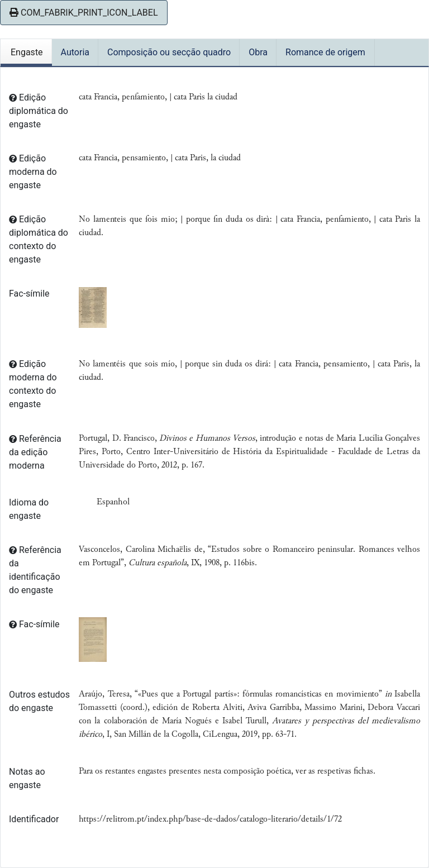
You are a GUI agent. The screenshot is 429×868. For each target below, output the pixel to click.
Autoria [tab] (75, 52)
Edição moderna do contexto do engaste (33, 384)
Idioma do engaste (29, 509)
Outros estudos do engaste (39, 701)
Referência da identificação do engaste (35, 570)
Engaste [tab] (27, 52)
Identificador (34, 819)
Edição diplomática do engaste (39, 111)
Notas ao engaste (27, 778)
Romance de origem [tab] (325, 52)
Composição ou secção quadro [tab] (169, 52)
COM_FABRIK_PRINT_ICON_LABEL (84, 13)
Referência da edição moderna (35, 452)
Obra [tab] (258, 52)
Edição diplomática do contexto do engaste (39, 239)
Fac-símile (29, 294)
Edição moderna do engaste (33, 172)
